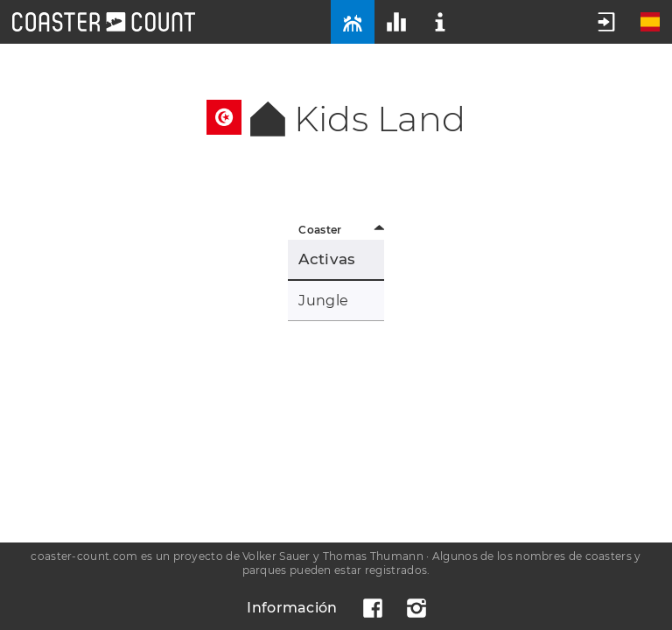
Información (292, 608)
